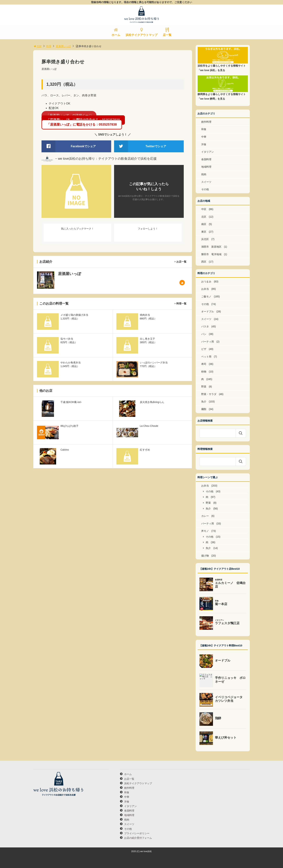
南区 (204, 224)
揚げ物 (205, 556)
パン (204, 334)
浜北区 (205, 239)
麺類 (204, 409)
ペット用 (206, 357)
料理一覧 (181, 304)
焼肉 (204, 174)
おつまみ (206, 282)
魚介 (204, 402)
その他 (205, 189)
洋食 (204, 144)
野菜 (204, 387)
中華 (204, 137)
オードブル (208, 311)
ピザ (204, 349)
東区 (204, 232)
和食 (204, 129)
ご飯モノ (206, 296)
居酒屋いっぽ (63, 46)
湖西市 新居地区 (211, 247)
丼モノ (205, 531)
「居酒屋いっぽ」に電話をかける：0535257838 (82, 125)
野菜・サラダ (209, 394)
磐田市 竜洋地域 (211, 254)
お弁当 (205, 289)
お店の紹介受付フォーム (138, 838)
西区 (204, 262)
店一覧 (167, 35)
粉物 (204, 372)
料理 (49, 46)
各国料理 (206, 159)
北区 (204, 217)
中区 (204, 209)
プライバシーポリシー (137, 833)
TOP (37, 46)
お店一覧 (181, 262)
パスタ (205, 326)
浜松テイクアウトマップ (141, 35)
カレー (205, 516)
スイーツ (206, 182)
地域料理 (206, 167)
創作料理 (206, 122)
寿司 (204, 364)
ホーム (116, 35)
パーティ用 (208, 342)
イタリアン (208, 152)
